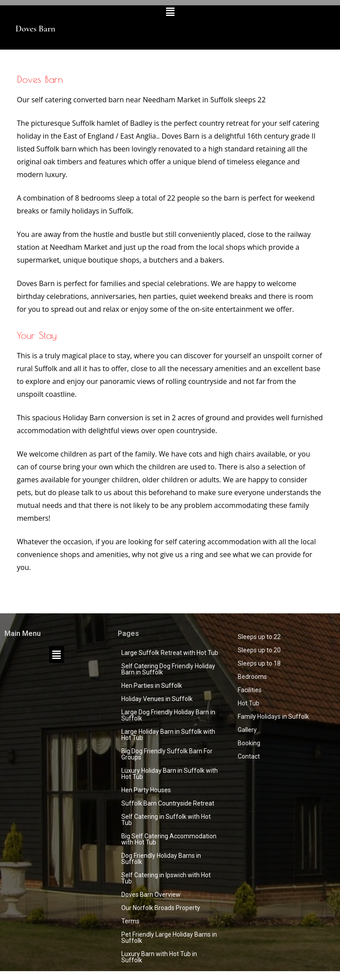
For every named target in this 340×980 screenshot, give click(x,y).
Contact (249, 756)
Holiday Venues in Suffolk (157, 699)
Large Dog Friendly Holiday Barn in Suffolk (168, 715)
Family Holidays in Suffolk (273, 717)
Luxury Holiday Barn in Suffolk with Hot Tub (170, 774)
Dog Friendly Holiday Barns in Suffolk (161, 859)
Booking (249, 743)
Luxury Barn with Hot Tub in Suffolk (159, 957)
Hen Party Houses (146, 790)
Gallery (247, 730)
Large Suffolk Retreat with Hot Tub (170, 653)
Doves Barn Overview (151, 895)
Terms (130, 921)
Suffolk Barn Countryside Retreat (168, 803)
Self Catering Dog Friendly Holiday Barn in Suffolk (168, 669)
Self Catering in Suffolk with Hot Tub (166, 820)
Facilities (250, 690)
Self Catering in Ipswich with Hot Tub (166, 878)
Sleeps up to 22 (259, 637)
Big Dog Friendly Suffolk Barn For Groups (167, 754)
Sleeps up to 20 (259, 650)
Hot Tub (249, 703)
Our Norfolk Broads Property (161, 908)
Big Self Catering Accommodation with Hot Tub (169, 839)
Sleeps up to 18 (259, 663)
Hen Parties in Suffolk (152, 686)
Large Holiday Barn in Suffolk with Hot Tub (168, 735)
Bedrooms (252, 677)
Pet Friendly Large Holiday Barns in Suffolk (169, 937)
